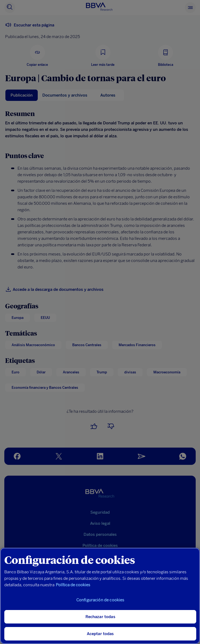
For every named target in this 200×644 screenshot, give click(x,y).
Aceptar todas (100, 634)
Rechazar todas (100, 617)
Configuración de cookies (100, 600)
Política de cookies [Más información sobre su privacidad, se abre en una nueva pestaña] (73, 585)
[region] (100, 596)
